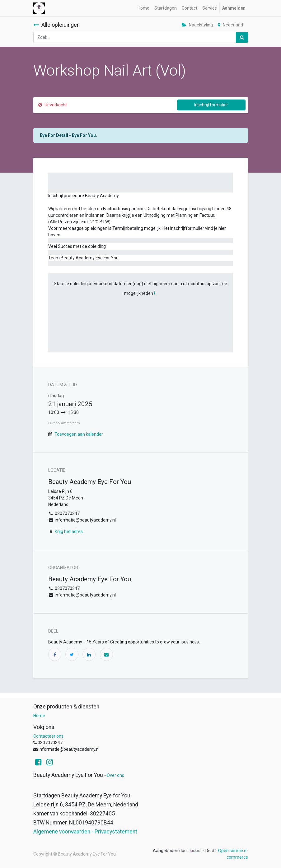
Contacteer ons (48, 736)
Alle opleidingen (56, 25)
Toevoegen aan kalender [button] (79, 434)
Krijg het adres (69, 531)
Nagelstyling (197, 25)
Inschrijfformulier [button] (211, 105)
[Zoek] (242, 37)
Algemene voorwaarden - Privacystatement (85, 832)
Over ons (115, 775)
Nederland (230, 25)
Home (39, 716)
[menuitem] (143, 8)
